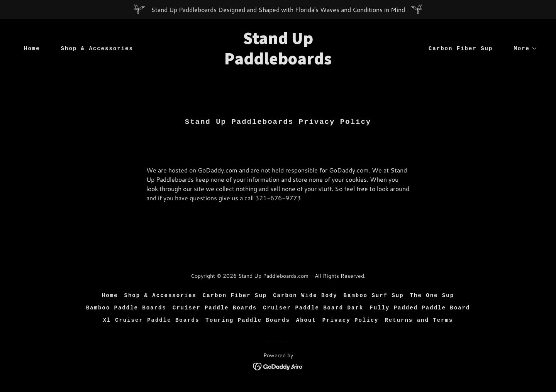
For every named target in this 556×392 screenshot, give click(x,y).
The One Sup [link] (432, 296)
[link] (278, 62)
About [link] (306, 320)
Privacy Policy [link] (351, 320)
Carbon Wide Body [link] (305, 296)
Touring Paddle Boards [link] (247, 320)
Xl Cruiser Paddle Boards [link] (151, 320)
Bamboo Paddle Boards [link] (126, 308)
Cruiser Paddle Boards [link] (215, 308)
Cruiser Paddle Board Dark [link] (313, 308)
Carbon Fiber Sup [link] (461, 49)
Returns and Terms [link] (419, 320)
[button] (523, 49)
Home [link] (32, 49)
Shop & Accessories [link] (97, 49)
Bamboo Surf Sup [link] (374, 296)
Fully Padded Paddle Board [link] (420, 308)
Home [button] (110, 296)
